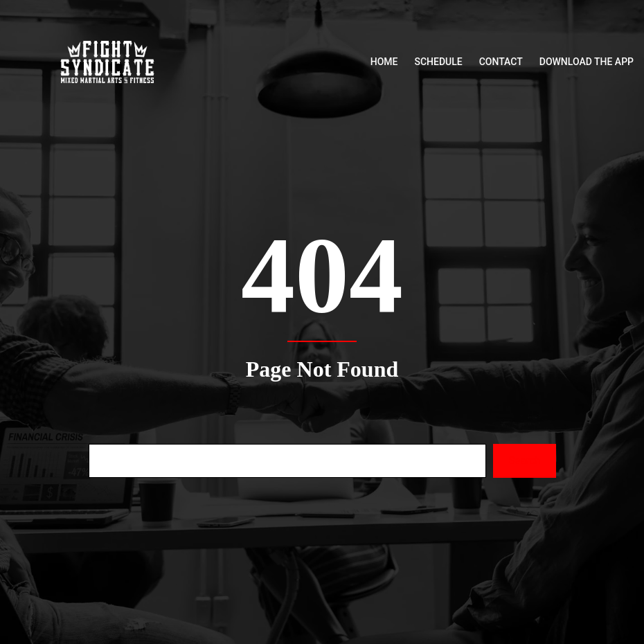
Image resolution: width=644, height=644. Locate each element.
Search (524, 460)
